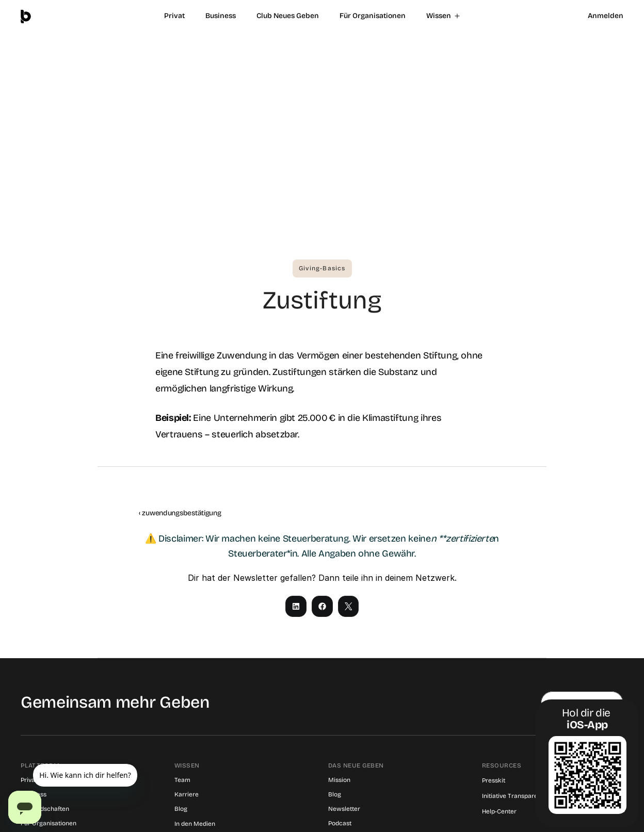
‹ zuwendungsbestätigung (180, 513)
